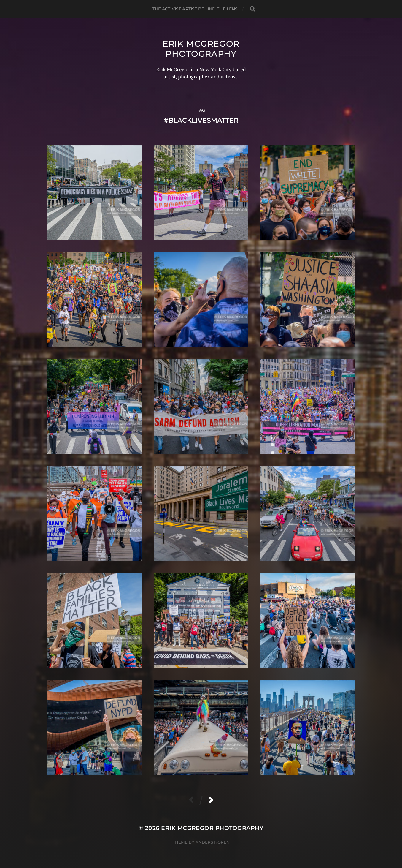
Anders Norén (213, 842)
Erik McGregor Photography (201, 49)
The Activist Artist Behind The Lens (195, 9)
